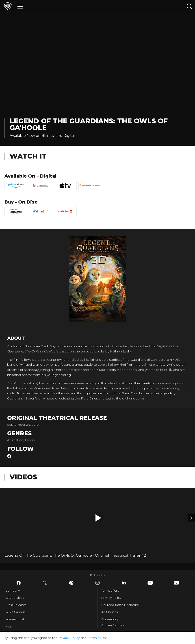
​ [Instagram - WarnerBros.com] (97, 583)
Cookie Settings (113, 625)
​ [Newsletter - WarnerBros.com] (176, 583)
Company (13, 590)
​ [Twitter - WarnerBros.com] (45, 583)
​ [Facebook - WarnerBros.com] (19, 583)
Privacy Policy (111, 598)
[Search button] (189, 6)
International (15, 619)
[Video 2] (191, 518)
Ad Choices (109, 612)
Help (9, 626)
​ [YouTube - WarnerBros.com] (150, 583)
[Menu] (20, 6)
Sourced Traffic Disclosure (120, 605)
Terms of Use (110, 590)
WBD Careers (15, 612)
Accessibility (110, 619)
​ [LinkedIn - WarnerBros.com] (124, 583)
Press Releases (16, 605)
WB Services (15, 598)
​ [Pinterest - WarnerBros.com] (71, 583)
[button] (98, 518)
